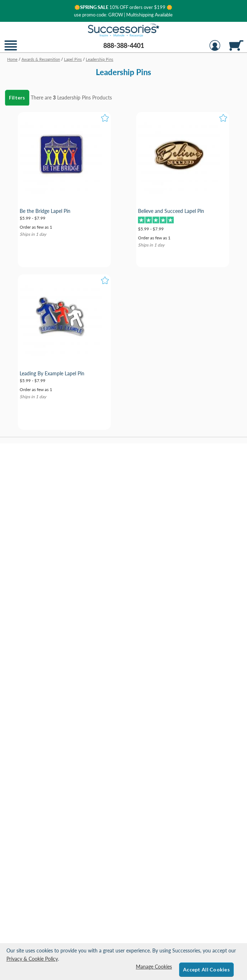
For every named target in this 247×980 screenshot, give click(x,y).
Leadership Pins (74, 97)
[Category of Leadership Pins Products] (123, 70)
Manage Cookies (154, 967)
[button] (11, 50)
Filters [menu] (17, 97)
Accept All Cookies (206, 969)
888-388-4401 (124, 45)
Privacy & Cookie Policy (32, 959)
